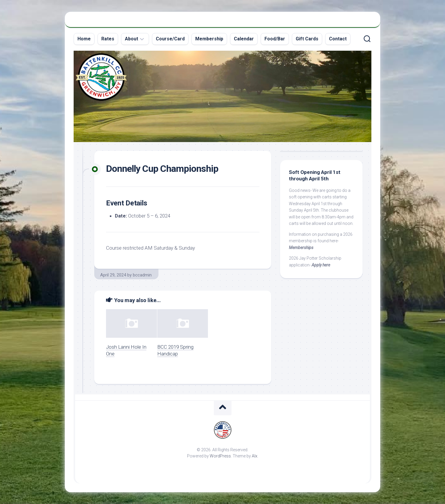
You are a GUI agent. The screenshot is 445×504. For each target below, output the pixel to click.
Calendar (244, 39)
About (131, 39)
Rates (108, 39)
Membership (209, 39)
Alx (255, 456)
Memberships (301, 248)
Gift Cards (307, 39)
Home (84, 39)
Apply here (321, 265)
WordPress (220, 456)
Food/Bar (275, 39)
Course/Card (170, 39)
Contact (338, 39)
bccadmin (142, 275)
